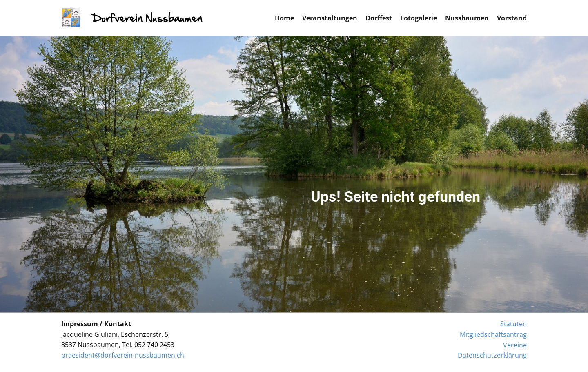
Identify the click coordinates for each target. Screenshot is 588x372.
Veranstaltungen (330, 18)
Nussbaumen (467, 18)
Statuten (513, 324)
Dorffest (379, 18)
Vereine (515, 345)
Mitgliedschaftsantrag (493, 334)
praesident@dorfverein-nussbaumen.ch (123, 355)
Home (284, 18)
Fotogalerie (419, 18)
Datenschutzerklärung (492, 355)
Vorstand (512, 18)
